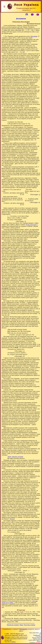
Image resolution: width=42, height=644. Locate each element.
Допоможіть (23, 629)
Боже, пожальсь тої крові (16, 457)
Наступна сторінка (30, 625)
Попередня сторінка (13, 625)
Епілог (12, 519)
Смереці (13, 642)
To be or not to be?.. (32, 225)
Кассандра (34, 36)
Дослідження (21, 19)
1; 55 (23, 52)
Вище (21, 625)
